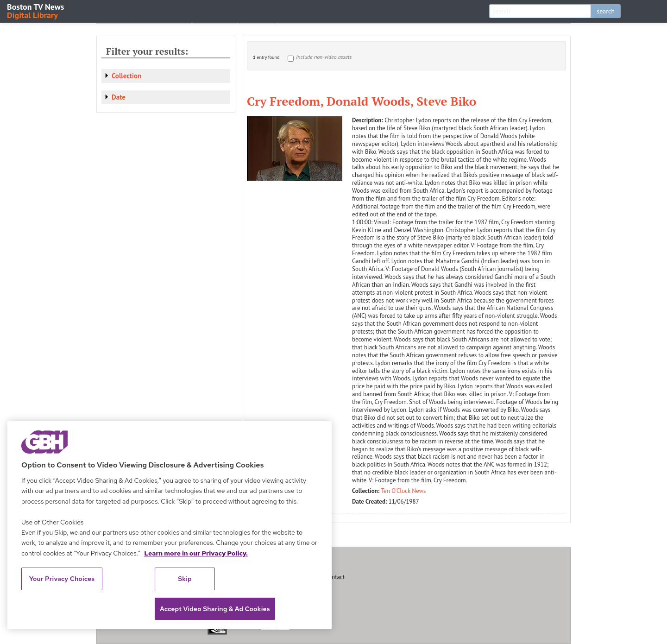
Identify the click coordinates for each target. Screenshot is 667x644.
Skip (185, 579)
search (606, 11)
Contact (335, 577)
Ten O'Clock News (404, 491)
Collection (126, 76)
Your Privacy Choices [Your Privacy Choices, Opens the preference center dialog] (62, 579)
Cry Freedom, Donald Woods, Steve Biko (362, 101)
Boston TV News (36, 10)
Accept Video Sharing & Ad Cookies (215, 609)
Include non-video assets (324, 57)
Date (119, 97)
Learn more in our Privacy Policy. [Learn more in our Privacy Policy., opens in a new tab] (196, 553)
